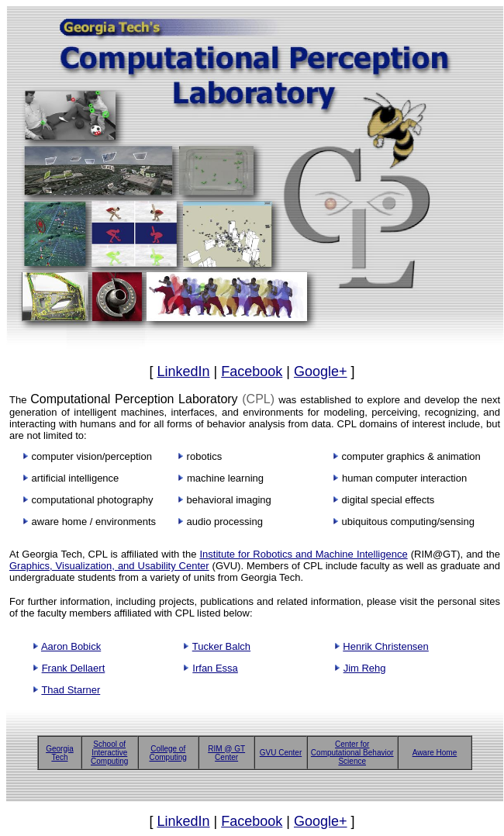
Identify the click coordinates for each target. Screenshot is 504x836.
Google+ (321, 371)
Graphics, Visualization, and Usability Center (109, 566)
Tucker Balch (221, 646)
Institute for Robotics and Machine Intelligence (303, 554)
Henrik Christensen (386, 646)
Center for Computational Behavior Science (352, 753)
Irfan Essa (215, 668)
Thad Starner (71, 690)
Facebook (252, 371)
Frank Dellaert (74, 668)
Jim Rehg (365, 668)
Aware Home (435, 753)
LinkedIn (183, 371)
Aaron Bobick (71, 646)
